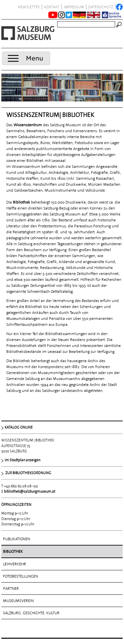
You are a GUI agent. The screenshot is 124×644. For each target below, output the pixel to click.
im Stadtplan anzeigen (22, 460)
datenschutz (101, 7)
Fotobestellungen (21, 576)
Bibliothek (13, 551)
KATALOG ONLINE (19, 427)
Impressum (74, 7)
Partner (11, 588)
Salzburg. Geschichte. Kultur (31, 613)
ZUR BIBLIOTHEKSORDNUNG (28, 473)
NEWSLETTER (29, 7)
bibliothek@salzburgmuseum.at (30, 491)
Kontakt (52, 7)
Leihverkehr (15, 564)
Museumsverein (18, 601)
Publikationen (17, 539)
